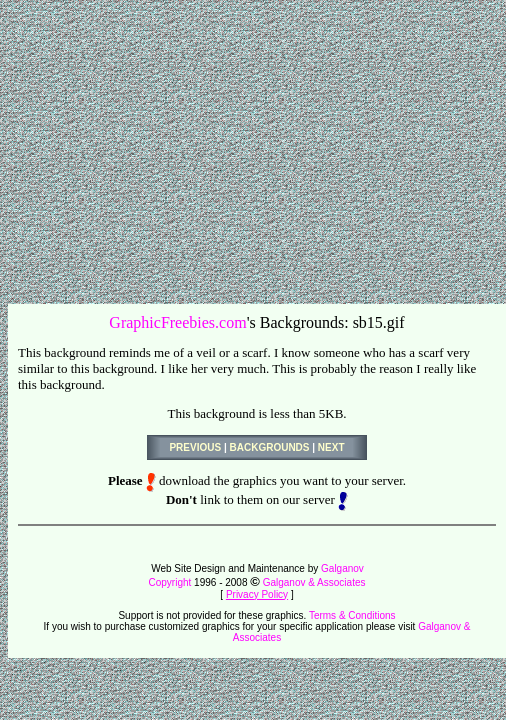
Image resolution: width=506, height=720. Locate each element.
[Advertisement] (254, 148)
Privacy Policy (257, 594)
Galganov (342, 568)
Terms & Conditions (352, 615)
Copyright (170, 582)
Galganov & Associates (314, 582)
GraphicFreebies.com (177, 322)
